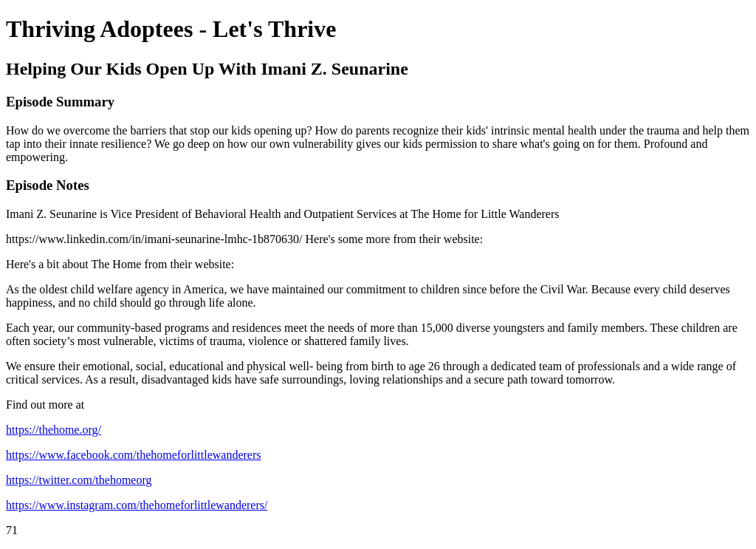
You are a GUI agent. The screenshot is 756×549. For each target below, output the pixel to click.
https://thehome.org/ (54, 430)
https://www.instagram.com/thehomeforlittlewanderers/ (137, 505)
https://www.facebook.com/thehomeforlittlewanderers (134, 455)
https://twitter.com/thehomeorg (79, 480)
